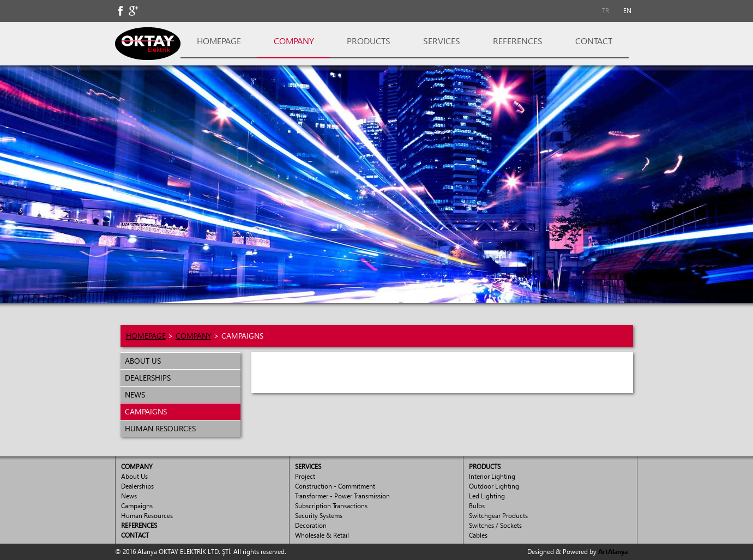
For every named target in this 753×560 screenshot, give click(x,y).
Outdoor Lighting (494, 486)
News (129, 496)
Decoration (311, 525)
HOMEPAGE (219, 41)
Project (305, 476)
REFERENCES (518, 41)
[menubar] (617, 11)
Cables (478, 535)
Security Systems (319, 516)
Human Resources (147, 516)
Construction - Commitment (335, 486)
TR (606, 11)
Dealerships (137, 486)
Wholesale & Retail (322, 535)
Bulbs (477, 506)
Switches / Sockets (495, 525)
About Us (134, 476)
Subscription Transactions (331, 506)
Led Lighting (487, 496)
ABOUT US (141, 361)
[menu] (180, 395)
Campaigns (137, 506)
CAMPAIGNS (144, 411)
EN (627, 11)
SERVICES (442, 41)
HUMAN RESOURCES (158, 428)
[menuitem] (606, 11)
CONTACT (594, 41)
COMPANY (294, 41)
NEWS (133, 395)
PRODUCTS (369, 41)
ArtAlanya (613, 552)
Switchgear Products (498, 516)
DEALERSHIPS (146, 378)
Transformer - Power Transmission (342, 496)
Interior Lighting (492, 476)
